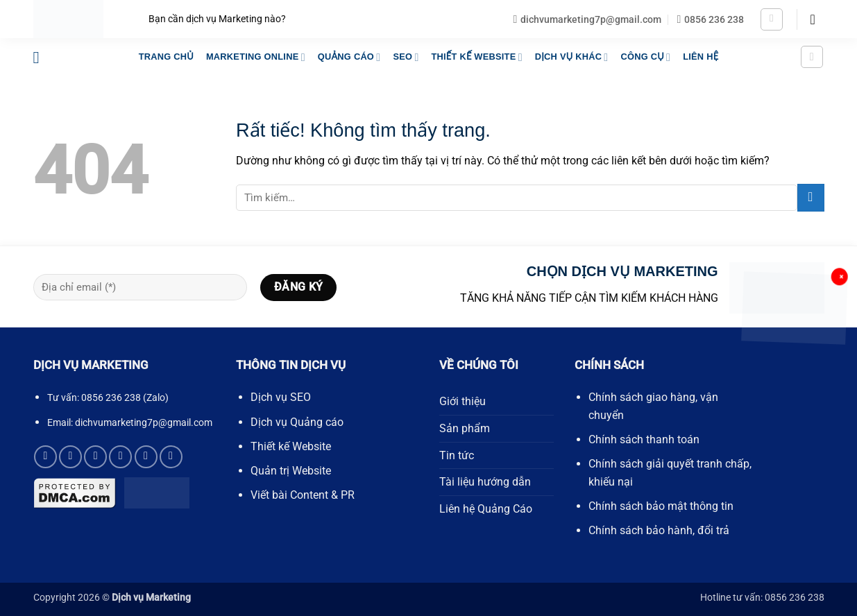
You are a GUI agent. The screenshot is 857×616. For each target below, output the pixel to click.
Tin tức (457, 455)
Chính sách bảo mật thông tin (661, 506)
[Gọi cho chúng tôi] (120, 457)
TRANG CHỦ (166, 57)
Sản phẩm (465, 428)
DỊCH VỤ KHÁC (572, 57)
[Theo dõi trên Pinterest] (146, 457)
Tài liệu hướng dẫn (485, 482)
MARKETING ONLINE (256, 57)
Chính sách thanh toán (644, 439)
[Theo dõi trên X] (70, 457)
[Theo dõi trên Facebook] (45, 457)
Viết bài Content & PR (303, 495)
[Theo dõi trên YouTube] (171, 457)
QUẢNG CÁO (349, 57)
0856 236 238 (111, 398)
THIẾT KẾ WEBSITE (476, 57)
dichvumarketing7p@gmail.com (144, 422)
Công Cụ (645, 57)
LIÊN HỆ (701, 57)
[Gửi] (811, 197)
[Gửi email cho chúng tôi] (95, 457)
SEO (406, 57)
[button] (772, 19)
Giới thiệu (463, 401)
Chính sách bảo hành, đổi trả (659, 530)
